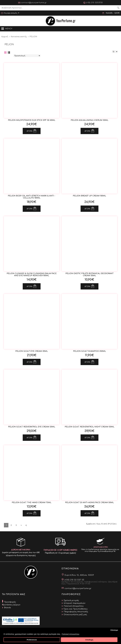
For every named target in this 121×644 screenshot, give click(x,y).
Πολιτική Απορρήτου (74, 606)
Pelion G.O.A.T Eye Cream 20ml (32, 351)
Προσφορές (10, 602)
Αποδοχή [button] (89, 640)
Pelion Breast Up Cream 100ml (89, 196)
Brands (7, 608)
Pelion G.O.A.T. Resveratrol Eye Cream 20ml (32, 427)
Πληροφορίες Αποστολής (76, 612)
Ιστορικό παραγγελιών (74, 603)
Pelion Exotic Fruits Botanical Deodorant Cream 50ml (90, 274)
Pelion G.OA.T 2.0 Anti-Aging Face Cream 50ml (89, 503)
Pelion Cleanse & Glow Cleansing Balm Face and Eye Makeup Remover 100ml (32, 274)
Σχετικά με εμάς (71, 600)
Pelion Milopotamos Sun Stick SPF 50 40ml (32, 120)
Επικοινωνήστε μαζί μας (75, 615)
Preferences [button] (32, 640)
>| (26, 525)
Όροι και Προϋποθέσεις (76, 609)
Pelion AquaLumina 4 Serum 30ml (90, 120)
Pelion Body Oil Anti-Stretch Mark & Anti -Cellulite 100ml (32, 197)
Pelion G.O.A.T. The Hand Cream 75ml (32, 503)
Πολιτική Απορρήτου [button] (70, 634)
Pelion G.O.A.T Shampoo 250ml (90, 351)
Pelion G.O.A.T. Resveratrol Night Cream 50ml (90, 427)
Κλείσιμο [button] (114, 630)
